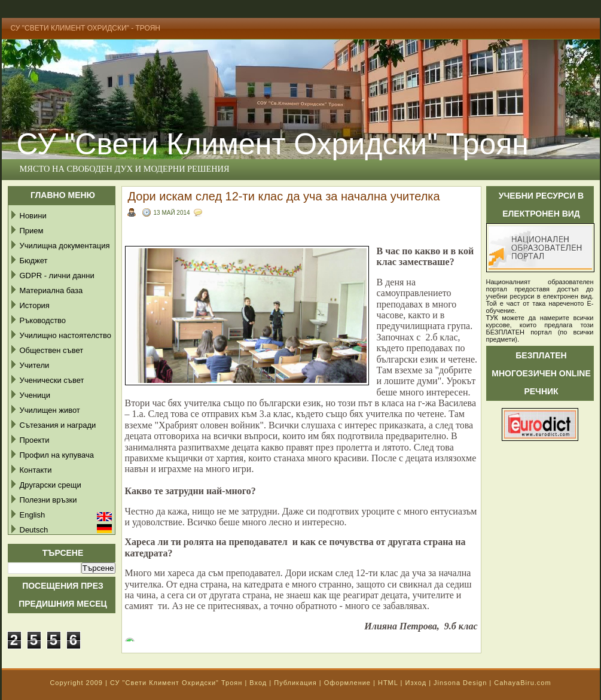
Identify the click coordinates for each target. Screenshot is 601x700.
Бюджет (34, 261)
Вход (258, 683)
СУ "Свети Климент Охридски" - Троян (86, 28)
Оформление (347, 683)
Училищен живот (50, 410)
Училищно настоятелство (65, 335)
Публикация (295, 683)
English (33, 515)
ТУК (492, 318)
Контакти (36, 470)
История (35, 305)
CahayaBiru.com (522, 683)
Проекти (35, 440)
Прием (32, 231)
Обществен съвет (52, 350)
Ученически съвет (52, 380)
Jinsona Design (460, 683)
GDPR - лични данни (57, 276)
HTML (388, 683)
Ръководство (43, 320)
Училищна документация (65, 246)
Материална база (51, 290)
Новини (33, 216)
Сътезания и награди (58, 425)
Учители (35, 365)
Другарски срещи (51, 485)
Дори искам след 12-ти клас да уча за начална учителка (284, 196)
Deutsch (34, 530)
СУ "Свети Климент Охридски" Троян (176, 683)
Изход (416, 683)
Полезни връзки (48, 500)
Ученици (35, 395)
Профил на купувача (57, 455)
